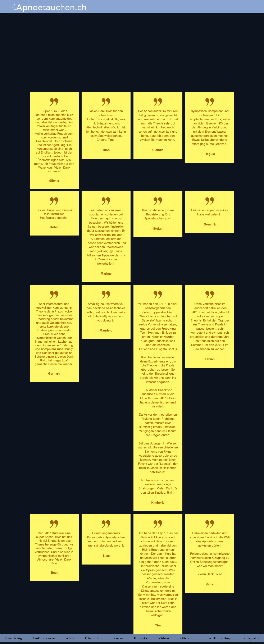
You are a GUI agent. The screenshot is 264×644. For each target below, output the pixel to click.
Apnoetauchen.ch (51, 8)
